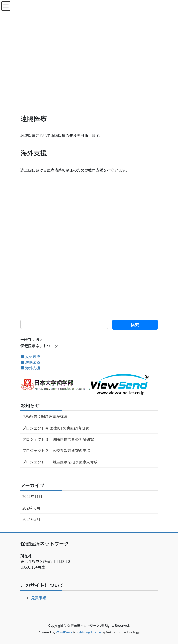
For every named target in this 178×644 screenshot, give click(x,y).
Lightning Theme (88, 632)
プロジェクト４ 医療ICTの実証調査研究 (56, 428)
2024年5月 (31, 519)
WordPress (64, 632)
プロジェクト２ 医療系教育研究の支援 (56, 451)
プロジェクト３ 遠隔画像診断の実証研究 (58, 439)
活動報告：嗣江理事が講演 (45, 416)
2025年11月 (32, 496)
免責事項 (39, 598)
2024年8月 (31, 508)
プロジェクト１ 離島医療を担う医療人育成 (60, 462)
